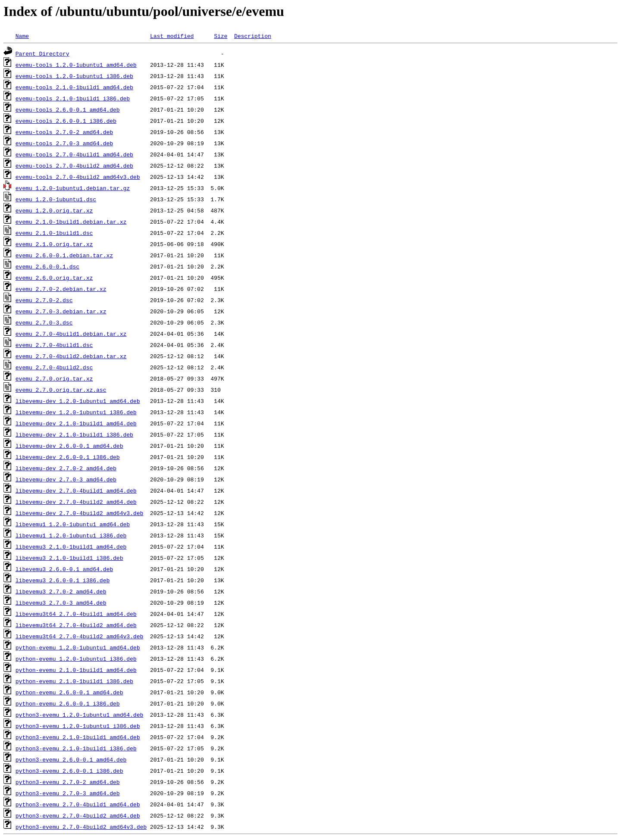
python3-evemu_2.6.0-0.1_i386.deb (69, 771)
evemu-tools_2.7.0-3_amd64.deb (64, 143)
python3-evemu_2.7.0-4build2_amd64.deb (78, 815)
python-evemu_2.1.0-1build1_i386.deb (74, 681)
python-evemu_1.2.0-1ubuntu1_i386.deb (76, 659)
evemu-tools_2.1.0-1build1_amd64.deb (74, 87)
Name (22, 36)
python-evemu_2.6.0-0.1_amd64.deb (69, 692)
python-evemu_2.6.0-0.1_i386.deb (68, 703)
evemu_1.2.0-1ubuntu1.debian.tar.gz (73, 188)
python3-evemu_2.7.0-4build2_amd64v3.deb (81, 827)
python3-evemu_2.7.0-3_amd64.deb (68, 793)
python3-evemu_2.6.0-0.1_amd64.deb (71, 759)
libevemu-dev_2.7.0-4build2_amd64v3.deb (79, 513)
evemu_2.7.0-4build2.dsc (54, 367)
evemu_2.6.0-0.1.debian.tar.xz (64, 255)
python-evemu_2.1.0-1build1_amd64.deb (76, 670)
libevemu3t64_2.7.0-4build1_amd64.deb (76, 614)
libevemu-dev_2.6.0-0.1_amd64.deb (69, 446)
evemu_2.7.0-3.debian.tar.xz (61, 311)
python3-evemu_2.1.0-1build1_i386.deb (76, 748)
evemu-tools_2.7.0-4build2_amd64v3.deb (78, 177)
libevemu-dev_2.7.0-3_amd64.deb (66, 479)
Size (221, 36)
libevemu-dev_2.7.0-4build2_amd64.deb (76, 502)
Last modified (172, 36)
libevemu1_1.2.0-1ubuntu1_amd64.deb (73, 524)
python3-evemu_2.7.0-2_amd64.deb (68, 782)
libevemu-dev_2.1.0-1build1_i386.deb (74, 434)
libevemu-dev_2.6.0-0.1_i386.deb (68, 457)
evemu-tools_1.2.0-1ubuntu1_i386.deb (74, 76)
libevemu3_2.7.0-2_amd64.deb (61, 591)
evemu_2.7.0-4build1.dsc (54, 345)
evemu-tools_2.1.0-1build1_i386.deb (73, 98)
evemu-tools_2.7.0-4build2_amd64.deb (74, 166)
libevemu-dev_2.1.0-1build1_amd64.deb (76, 423)
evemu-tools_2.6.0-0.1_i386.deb (66, 121)
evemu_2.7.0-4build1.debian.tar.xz (71, 334)
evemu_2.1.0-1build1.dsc (54, 233)
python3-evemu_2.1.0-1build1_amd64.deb (78, 737)
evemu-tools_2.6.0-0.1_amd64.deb (68, 109)
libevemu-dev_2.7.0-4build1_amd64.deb (76, 490)
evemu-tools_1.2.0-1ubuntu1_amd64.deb (76, 65)
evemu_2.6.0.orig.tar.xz (54, 278)
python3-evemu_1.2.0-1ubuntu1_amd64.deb (79, 715)
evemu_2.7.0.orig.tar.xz (54, 378)
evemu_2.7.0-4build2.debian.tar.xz (71, 356)
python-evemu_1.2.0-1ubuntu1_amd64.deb (78, 647)
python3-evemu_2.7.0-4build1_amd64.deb (78, 804)
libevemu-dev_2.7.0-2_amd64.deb (66, 468)
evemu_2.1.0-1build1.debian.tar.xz (71, 222)
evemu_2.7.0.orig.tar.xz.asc (61, 390)
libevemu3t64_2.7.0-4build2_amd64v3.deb (79, 636)
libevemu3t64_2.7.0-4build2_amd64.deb (76, 625)
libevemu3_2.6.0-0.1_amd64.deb (64, 569)
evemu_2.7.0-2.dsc (44, 300)
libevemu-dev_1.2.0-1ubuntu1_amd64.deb (78, 401)
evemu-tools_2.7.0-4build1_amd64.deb (74, 154)
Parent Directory (42, 53)
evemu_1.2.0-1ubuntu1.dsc (56, 199)
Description (253, 36)
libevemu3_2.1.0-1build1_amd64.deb (71, 546)
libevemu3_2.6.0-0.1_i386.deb (63, 580)
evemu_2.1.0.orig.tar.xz (54, 244)
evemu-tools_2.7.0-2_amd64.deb (64, 132)
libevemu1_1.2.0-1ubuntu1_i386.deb (71, 535)
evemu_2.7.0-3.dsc (44, 322)
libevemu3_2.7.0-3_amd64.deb (61, 603)
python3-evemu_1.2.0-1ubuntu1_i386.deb (78, 726)
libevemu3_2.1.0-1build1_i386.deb (69, 558)
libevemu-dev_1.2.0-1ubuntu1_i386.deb (76, 412)
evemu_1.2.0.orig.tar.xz (54, 210)
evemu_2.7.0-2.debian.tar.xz (61, 289)
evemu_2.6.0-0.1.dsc (47, 266)
